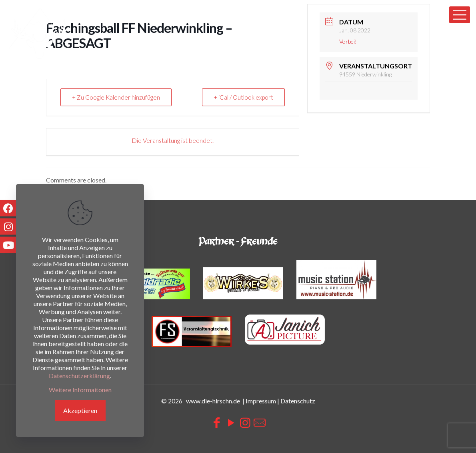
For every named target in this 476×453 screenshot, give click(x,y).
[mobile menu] (460, 15)
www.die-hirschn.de (213, 401)
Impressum (261, 401)
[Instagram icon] (245, 422)
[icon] (260, 422)
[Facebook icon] (216, 422)
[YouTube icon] (231, 422)
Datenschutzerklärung (79, 376)
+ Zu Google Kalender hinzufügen (116, 97)
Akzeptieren (80, 410)
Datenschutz (298, 401)
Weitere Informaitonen (80, 390)
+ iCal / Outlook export (243, 97)
